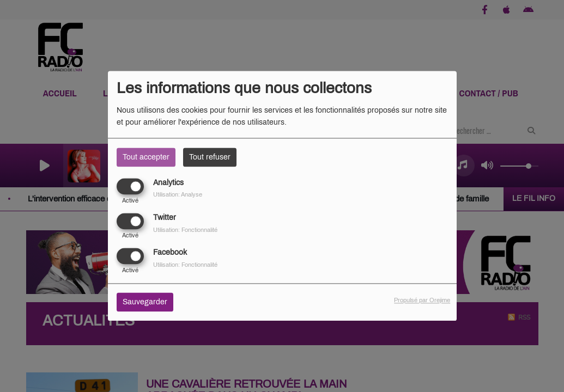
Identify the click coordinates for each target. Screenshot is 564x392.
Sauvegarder (145, 302)
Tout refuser (210, 157)
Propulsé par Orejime (422, 301)
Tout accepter (146, 157)
